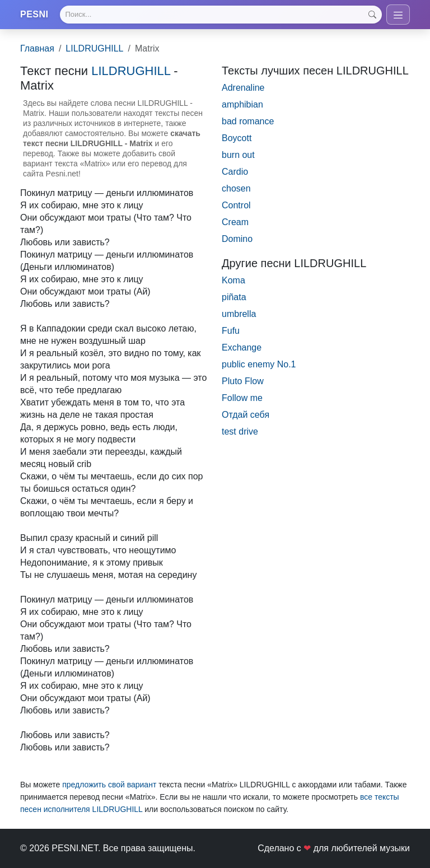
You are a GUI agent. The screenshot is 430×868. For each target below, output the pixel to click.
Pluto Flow (243, 381)
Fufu (231, 331)
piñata (234, 297)
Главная (37, 48)
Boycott (237, 138)
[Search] (221, 15)
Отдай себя (246, 415)
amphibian (242, 104)
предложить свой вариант (109, 785)
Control (236, 205)
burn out (238, 155)
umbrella (239, 314)
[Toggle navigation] (398, 15)
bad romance (248, 121)
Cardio (235, 172)
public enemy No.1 (259, 364)
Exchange (242, 347)
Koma (233, 280)
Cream (235, 222)
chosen (236, 188)
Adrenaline (243, 88)
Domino (237, 239)
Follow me (242, 398)
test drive (240, 431)
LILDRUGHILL (94, 48)
